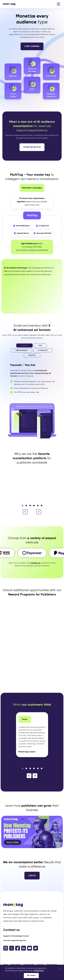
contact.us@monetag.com (15, 940)
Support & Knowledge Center (16, 936)
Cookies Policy (29, 965)
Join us (32, 876)
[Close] (60, 969)
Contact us (11, 930)
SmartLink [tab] (32, 355)
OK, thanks (31, 976)
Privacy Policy (16, 965)
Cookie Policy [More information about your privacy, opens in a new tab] (39, 971)
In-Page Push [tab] (43, 350)
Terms (5, 965)
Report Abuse (52, 965)
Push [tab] (40, 345)
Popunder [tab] (24, 345)
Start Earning (32, 46)
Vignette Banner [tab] (21, 350)
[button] (39, 512)
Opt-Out (40, 965)
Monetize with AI (32, 147)
